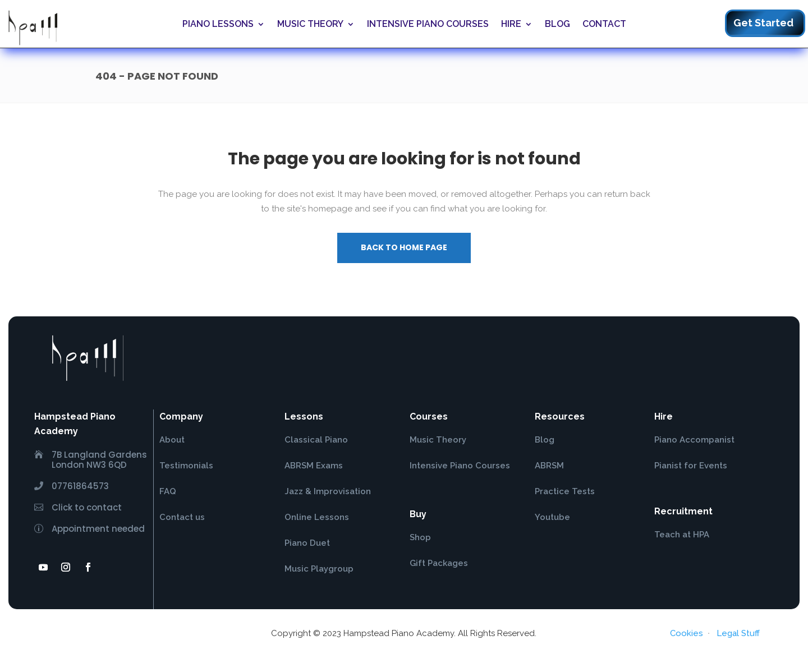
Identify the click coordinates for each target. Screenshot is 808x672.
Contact (604, 24)
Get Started (763, 23)
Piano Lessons (218, 24)
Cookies (687, 633)
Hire (511, 24)
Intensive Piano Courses (428, 24)
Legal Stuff (738, 633)
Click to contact (87, 507)
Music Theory (310, 24)
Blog (557, 24)
